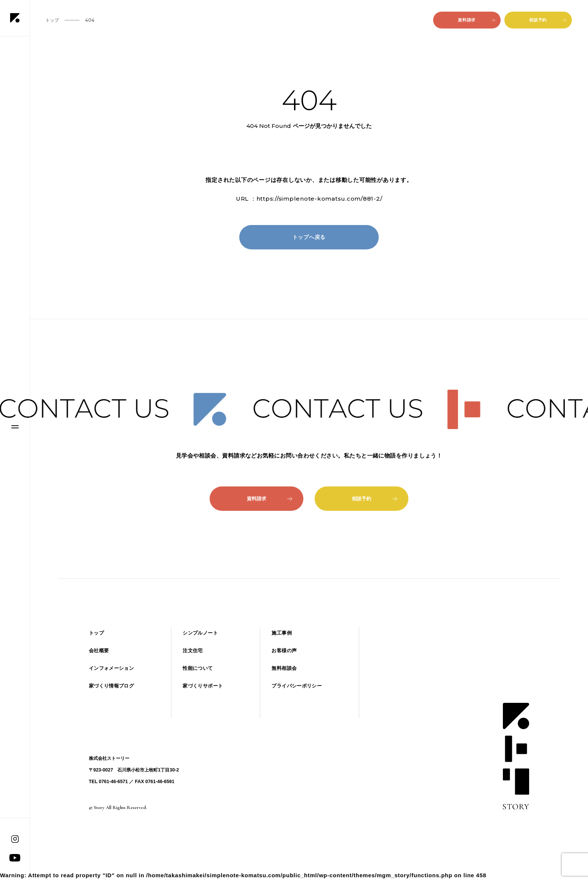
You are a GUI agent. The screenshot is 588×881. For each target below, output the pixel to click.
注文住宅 (193, 651)
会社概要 (99, 651)
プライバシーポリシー (297, 686)
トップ (96, 633)
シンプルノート (200, 633)
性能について (198, 668)
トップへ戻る (309, 237)
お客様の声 (284, 651)
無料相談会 (284, 668)
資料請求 (476, 20)
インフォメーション (111, 668)
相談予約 (547, 20)
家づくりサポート (203, 686)
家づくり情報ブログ (111, 686)
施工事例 (282, 633)
